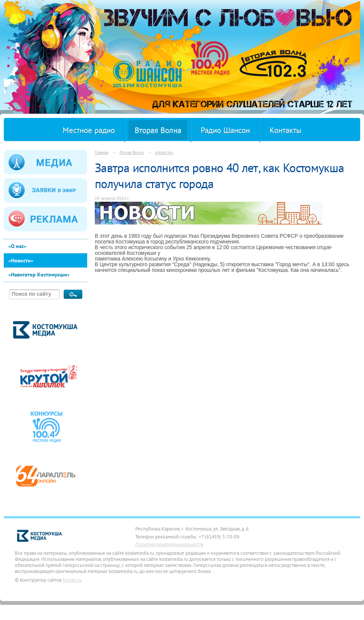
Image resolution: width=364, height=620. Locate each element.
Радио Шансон (225, 130)
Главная (102, 152)
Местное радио (89, 130)
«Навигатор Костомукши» (39, 275)
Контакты (286, 130)
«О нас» (17, 246)
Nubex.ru (72, 580)
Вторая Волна (158, 130)
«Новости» (21, 261)
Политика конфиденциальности (169, 544)
